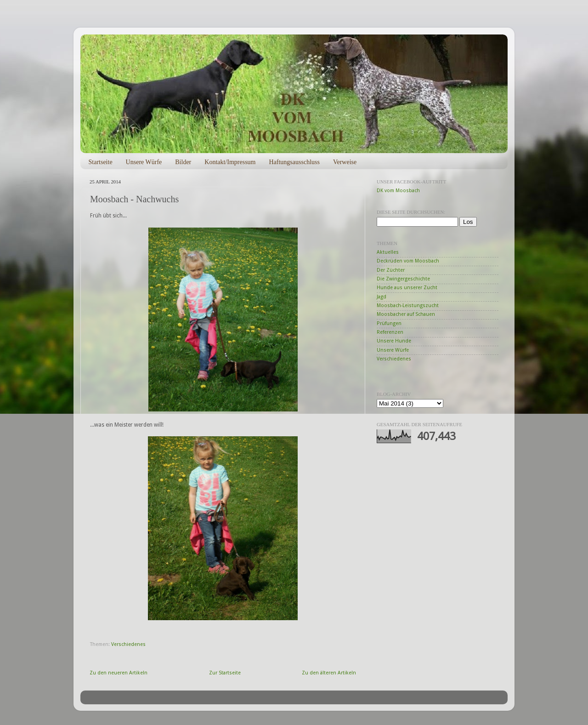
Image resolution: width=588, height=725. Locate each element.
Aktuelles (388, 252)
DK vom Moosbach (398, 191)
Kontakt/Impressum (230, 162)
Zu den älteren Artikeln (329, 673)
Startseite (101, 162)
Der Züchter (391, 270)
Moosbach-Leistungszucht (408, 305)
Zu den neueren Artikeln (119, 673)
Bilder (183, 162)
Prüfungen (389, 323)
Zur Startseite (225, 673)
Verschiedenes (128, 644)
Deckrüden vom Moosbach (408, 261)
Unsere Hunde (394, 341)
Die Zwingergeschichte (403, 279)
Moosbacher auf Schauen (406, 314)
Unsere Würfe (144, 162)
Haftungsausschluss (294, 162)
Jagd (382, 297)
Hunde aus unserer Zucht (407, 288)
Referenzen (390, 332)
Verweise (345, 162)
